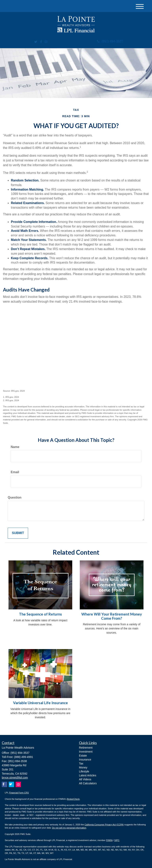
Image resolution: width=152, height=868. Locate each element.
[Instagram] (46, 42)
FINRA (109, 840)
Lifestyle (84, 771)
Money (83, 767)
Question (15, 497)
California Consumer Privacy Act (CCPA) (104, 825)
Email (15, 472)
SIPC (117, 840)
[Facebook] (41, 42)
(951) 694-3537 (110, 41)
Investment (86, 752)
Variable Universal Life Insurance (40, 703)
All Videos (85, 779)
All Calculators (88, 783)
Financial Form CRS (19, 793)
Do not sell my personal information (69, 828)
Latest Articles (88, 775)
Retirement (86, 748)
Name (15, 447)
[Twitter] (36, 42)
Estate (83, 756)
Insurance (85, 760)
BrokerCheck (73, 799)
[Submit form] (18, 533)
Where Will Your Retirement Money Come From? (112, 616)
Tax (81, 763)
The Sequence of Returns (40, 614)
